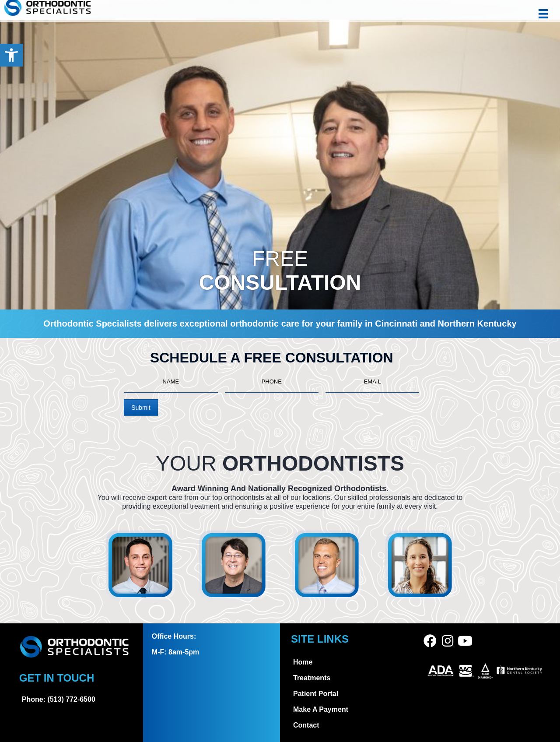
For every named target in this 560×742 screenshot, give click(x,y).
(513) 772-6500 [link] (71, 699)
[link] (11, 55)
